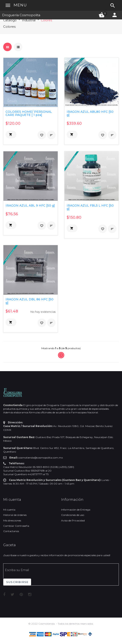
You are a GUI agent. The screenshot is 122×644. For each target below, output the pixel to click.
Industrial (29, 20)
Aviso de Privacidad (73, 520)
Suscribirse (17, 582)
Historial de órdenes (15, 515)
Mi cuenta (9, 510)
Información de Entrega (76, 510)
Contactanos (11, 531)
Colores (46, 20)
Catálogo (10, 20)
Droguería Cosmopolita (21, 15)
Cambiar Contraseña (16, 526)
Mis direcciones (12, 520)
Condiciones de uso (73, 515)
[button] (11, 135)
